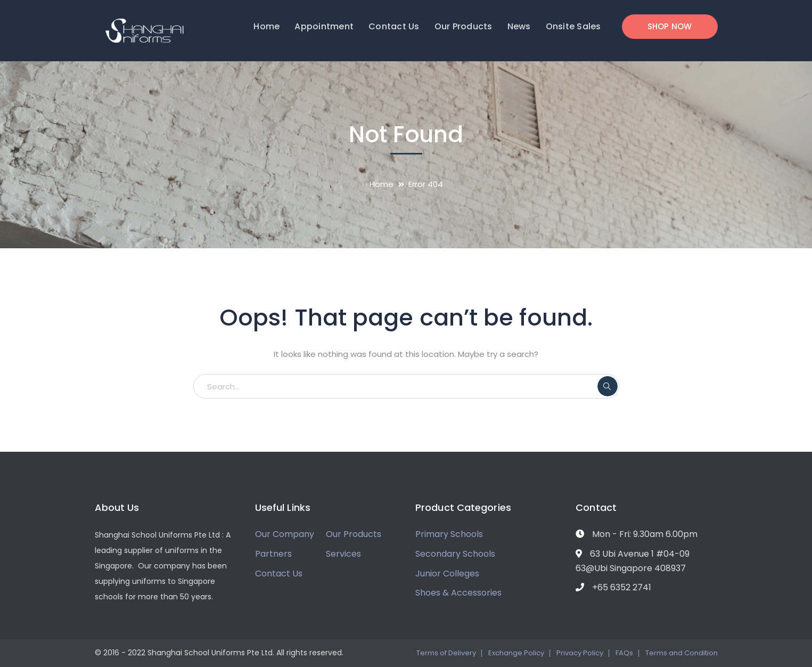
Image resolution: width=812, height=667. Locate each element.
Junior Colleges (447, 574)
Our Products (354, 534)
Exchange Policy (516, 653)
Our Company (285, 534)
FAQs (624, 653)
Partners (273, 554)
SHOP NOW (670, 26)
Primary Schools (449, 534)
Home (382, 184)
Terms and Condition (682, 653)
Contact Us (279, 574)
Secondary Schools (455, 554)
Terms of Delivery (446, 653)
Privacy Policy (580, 653)
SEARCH (608, 386)
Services (343, 554)
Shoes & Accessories (458, 593)
